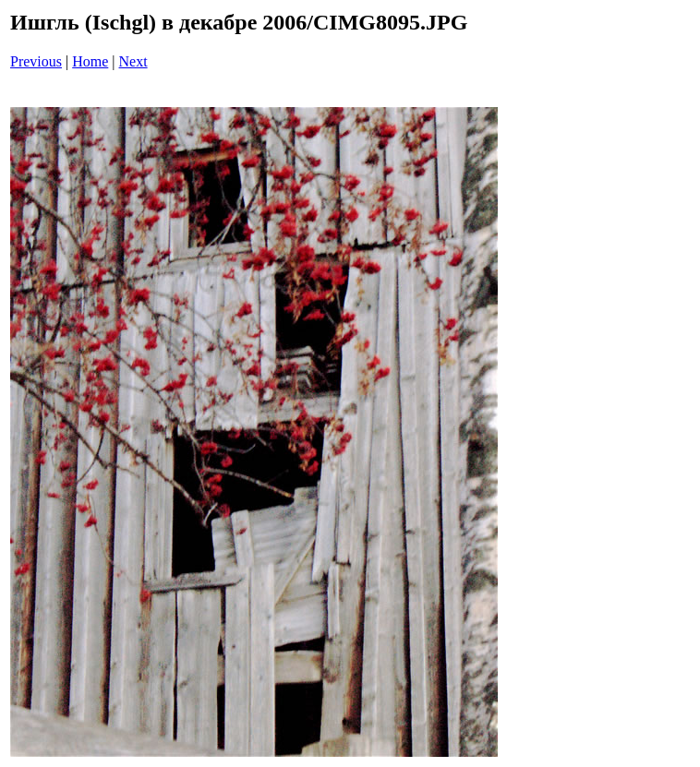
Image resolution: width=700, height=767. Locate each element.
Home (90, 61)
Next (133, 61)
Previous (36, 61)
